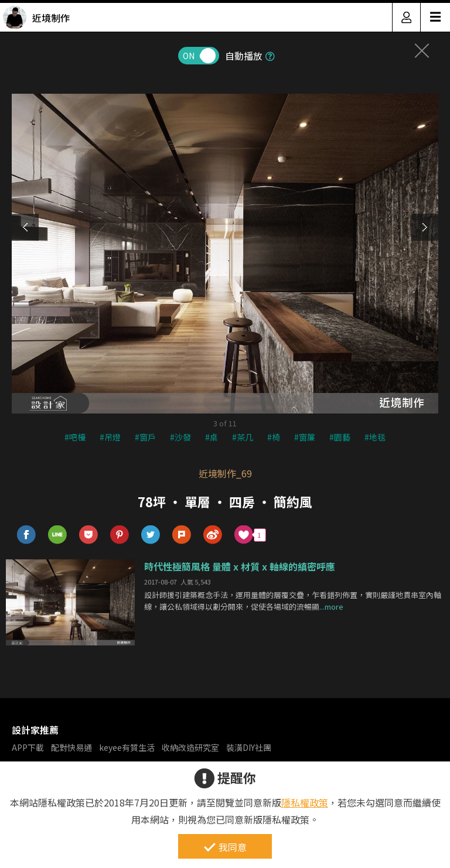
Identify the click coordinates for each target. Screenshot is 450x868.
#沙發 (180, 437)
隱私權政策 (305, 802)
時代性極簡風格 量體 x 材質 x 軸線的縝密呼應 (240, 566)
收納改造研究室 (190, 747)
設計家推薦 (35, 730)
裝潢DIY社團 (249, 747)
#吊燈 (110, 437)
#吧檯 (75, 437)
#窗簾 (305, 437)
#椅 (274, 437)
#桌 (212, 437)
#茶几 (243, 437)
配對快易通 (71, 747)
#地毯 (375, 437)
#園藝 (340, 437)
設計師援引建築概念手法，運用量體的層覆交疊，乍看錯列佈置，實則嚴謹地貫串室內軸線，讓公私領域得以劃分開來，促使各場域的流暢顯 (293, 601)
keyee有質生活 (127, 747)
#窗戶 (145, 437)
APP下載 (28, 747)
